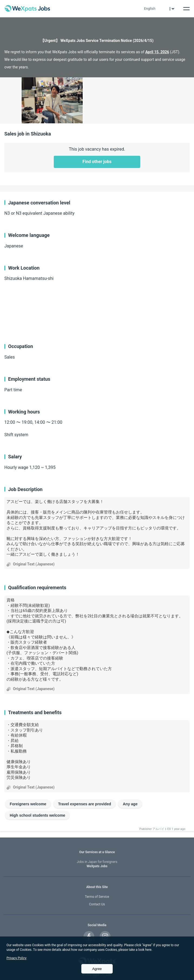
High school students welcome (37, 815)
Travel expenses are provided (85, 804)
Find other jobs (97, 162)
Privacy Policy (16, 958)
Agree (97, 969)
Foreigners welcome (28, 804)
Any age (130, 804)
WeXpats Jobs (97, 864)
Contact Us (97, 904)
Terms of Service (97, 897)
